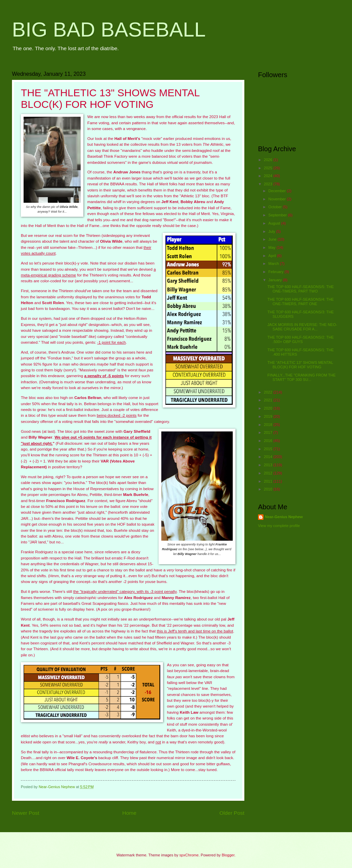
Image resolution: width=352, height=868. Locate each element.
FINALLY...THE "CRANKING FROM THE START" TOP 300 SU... (302, 377)
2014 (269, 457)
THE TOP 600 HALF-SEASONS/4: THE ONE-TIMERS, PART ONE (301, 302)
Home (129, 813)
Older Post (232, 813)
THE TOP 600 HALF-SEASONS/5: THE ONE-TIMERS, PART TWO (301, 289)
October (275, 207)
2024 (269, 176)
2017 (269, 432)
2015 (269, 449)
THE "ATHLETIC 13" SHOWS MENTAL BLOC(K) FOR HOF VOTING (300, 365)
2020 (269, 408)
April (273, 256)
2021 (269, 400)
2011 (269, 481)
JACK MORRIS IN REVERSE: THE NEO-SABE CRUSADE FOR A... (302, 327)
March (274, 264)
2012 (269, 473)
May (272, 247)
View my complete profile (279, 526)
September (278, 215)
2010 (269, 489)
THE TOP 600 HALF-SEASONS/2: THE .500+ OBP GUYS (301, 339)
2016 (269, 441)
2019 (269, 416)
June (273, 239)
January (275, 280)
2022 (269, 392)
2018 (269, 425)
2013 (269, 465)
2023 (269, 184)
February (276, 272)
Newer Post (26, 813)
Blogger (228, 855)
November (277, 199)
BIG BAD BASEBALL (109, 30)
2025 (269, 168)
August (275, 223)
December (277, 191)
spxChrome (189, 855)
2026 (269, 160)
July (272, 231)
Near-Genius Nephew (284, 517)
